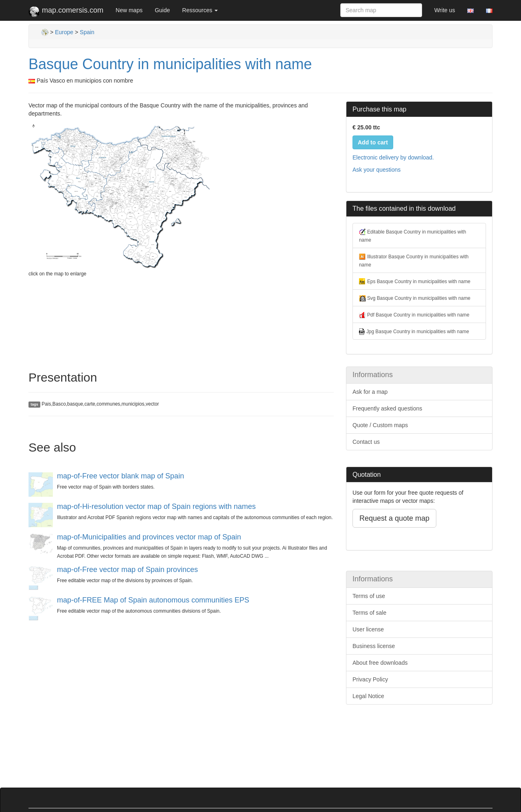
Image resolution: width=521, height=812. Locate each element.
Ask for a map (370, 392)
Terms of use (369, 596)
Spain (87, 32)
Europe (64, 32)
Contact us (366, 442)
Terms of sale (369, 613)
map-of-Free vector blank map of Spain (120, 476)
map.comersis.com (66, 12)
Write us (445, 10)
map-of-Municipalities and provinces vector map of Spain (149, 537)
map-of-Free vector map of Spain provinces (127, 570)
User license (368, 629)
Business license (374, 646)
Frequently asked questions (387, 408)
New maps (129, 10)
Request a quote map (394, 518)
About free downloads (380, 663)
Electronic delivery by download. (393, 157)
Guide (162, 10)
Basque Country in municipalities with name (170, 64)
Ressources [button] (200, 10)
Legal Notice (368, 696)
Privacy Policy (370, 679)
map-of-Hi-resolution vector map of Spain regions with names (156, 506)
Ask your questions (377, 170)
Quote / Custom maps (380, 425)
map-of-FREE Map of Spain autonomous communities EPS (153, 600)
